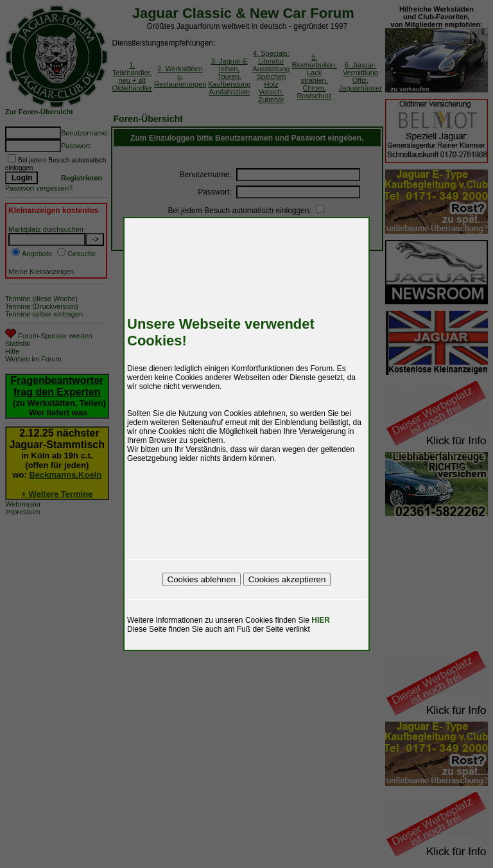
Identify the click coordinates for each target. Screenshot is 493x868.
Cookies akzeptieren (287, 579)
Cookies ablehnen (202, 579)
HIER (321, 620)
